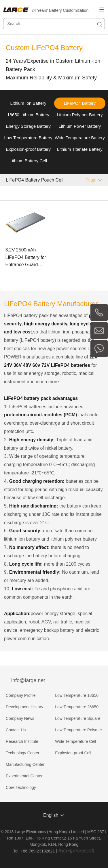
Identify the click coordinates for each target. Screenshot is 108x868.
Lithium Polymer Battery (80, 115)
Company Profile (21, 695)
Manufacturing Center (25, 764)
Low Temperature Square (78, 718)
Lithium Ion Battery (28, 103)
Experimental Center (24, 776)
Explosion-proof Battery (28, 149)
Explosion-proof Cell (73, 753)
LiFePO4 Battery (80, 103)
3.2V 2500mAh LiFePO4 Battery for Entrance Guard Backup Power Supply (26, 258)
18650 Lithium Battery (28, 115)
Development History (24, 707)
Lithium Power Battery (80, 126)
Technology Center (23, 753)
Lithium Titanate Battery (80, 149)
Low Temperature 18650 (77, 695)
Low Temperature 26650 (77, 707)
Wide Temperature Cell (75, 741)
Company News (20, 718)
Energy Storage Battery (28, 126)
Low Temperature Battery (28, 138)
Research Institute (22, 741)
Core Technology (21, 787)
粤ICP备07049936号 (77, 851)
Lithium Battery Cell (28, 161)
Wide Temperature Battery (80, 138)
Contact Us (16, 730)
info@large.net (28, 680)
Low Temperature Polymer (78, 730)
